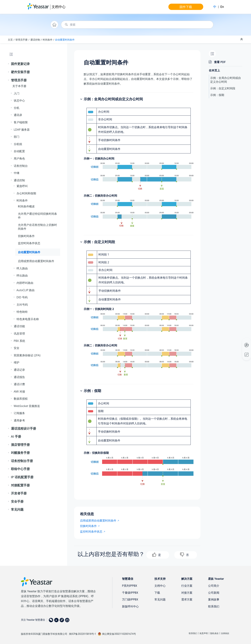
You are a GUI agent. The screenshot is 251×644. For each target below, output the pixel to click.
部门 (17, 137)
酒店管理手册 (20, 445)
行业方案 (187, 586)
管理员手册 (21, 40)
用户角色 (19, 158)
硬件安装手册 (20, 72)
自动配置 (19, 151)
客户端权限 (21, 122)
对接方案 (187, 593)
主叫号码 (22, 305)
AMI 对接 (19, 391)
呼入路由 (22, 268)
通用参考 (19, 420)
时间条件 (48, 40)
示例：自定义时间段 (223, 88)
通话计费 (19, 384)
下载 (157, 593)
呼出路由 (22, 276)
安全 (17, 348)
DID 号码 (22, 297)
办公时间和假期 (26, 193)
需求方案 (187, 600)
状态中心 (19, 100)
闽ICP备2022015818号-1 (82, 634)
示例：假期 (217, 95)
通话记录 (19, 370)
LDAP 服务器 (22, 130)
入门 (17, 93)
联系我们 (214, 606)
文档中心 (59, 7)
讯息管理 (19, 333)
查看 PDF (220, 62)
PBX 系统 (19, 341)
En (222, 7)
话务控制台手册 (22, 461)
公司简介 (214, 586)
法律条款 (225, 633)
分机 (17, 108)
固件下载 (186, 7)
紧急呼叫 (22, 186)
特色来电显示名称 (28, 319)
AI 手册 (16, 436)
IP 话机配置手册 (22, 477)
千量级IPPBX (130, 593)
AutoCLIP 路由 (26, 290)
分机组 (18, 144)
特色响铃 (22, 312)
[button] (9, 64)
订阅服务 (19, 413)
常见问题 (17, 509)
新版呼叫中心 (130, 606)
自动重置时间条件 (65, 40)
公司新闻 (214, 593)
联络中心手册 (20, 469)
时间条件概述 (26, 206)
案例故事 (214, 600)
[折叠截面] (242, 39)
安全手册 (17, 501)
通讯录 (18, 115)
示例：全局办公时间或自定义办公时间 (226, 80)
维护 (17, 362)
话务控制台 (21, 166)
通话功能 (19, 326)
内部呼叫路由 (25, 283)
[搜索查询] (137, 25)
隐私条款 (214, 633)
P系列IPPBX (130, 586)
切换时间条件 (26, 236)
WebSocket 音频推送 (27, 406)
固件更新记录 (20, 64)
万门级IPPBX (130, 600)
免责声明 (204, 633)
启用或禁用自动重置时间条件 (36, 261)
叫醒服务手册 (20, 453)
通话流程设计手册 (24, 428)
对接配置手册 (20, 485)
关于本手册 (19, 86)
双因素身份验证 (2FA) (27, 355)
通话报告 (19, 377)
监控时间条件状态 (29, 243)
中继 (17, 173)
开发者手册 (19, 493)
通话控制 (35, 40)
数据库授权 (21, 399)
